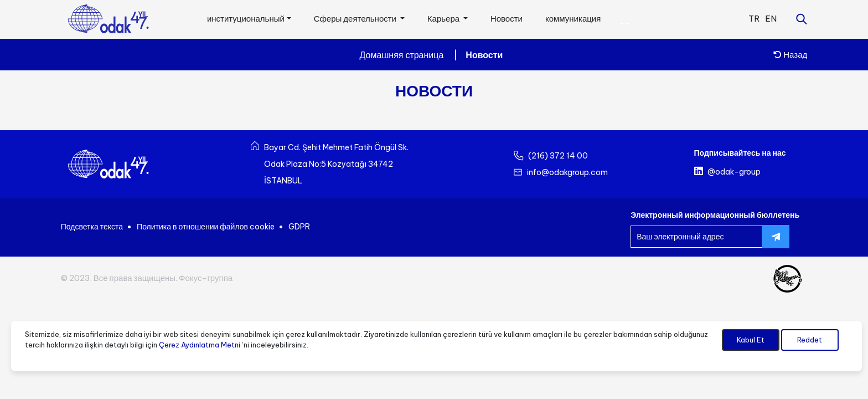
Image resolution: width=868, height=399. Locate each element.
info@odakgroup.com (567, 172)
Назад (790, 55)
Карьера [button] (444, 19)
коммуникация (573, 19)
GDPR (299, 227)
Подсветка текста (92, 227)
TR (754, 19)
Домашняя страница (402, 55)
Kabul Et (751, 340)
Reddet (810, 340)
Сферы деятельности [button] (356, 19)
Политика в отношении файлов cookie (206, 227)
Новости (507, 19)
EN (771, 19)
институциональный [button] (246, 19)
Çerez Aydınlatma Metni (200, 345)
